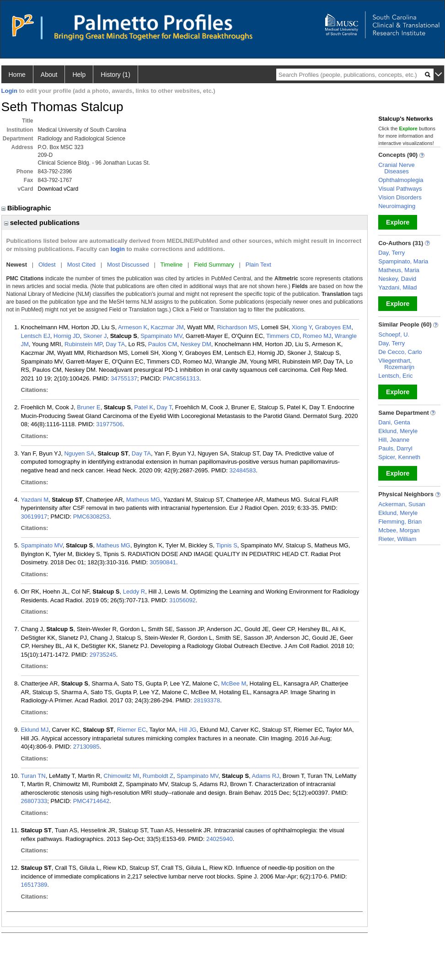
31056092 (182, 600)
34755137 (124, 378)
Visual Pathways (400, 189)
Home (17, 75)
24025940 (220, 839)
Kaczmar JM (167, 327)
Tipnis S (226, 545)
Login (9, 91)
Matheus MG (143, 500)
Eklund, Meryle (398, 431)
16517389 (34, 885)
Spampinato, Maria (403, 261)
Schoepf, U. (394, 335)
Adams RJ (266, 776)
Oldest (47, 265)
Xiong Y (302, 327)
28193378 (207, 700)
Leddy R (134, 592)
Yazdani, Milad (397, 287)
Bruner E (88, 407)
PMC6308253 (91, 517)
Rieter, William (397, 539)
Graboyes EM (333, 327)
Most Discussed (128, 265)
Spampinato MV (161, 336)
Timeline (172, 265)
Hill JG (188, 730)
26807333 (34, 801)
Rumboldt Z (158, 776)
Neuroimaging (397, 206)
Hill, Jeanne (394, 440)
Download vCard (58, 189)
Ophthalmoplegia (401, 180)
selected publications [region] (42, 222)
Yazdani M (35, 500)
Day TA (115, 344)
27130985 (86, 747)
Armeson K (133, 327)
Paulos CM (163, 344)
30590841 (163, 562)
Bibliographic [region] (27, 208)
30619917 (34, 517)
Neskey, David (397, 279)
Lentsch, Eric (395, 376)
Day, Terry (391, 253)
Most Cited (81, 265)
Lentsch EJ (36, 336)
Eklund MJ (35, 730)
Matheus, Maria (399, 270)
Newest (17, 265)
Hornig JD (67, 336)
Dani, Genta (394, 422)
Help (79, 75)
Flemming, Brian (400, 522)
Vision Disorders (400, 197)
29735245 (103, 655)
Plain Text (258, 265)
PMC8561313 (181, 378)
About (49, 75)
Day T (164, 407)
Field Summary (214, 265)
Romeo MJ (317, 336)
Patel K (144, 407)
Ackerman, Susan (402, 504)
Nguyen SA (79, 453)
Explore (398, 222)
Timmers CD (283, 336)
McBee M (233, 683)
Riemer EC (132, 730)
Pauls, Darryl (395, 448)
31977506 (109, 424)
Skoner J (95, 336)
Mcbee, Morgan (399, 530)
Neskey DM (196, 344)
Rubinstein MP (83, 344)
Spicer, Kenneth (399, 457)
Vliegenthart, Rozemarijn (396, 364)
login (118, 249)
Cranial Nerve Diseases (396, 168)
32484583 (243, 470)
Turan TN (33, 776)
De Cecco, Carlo (400, 352)
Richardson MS (238, 327)
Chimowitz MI (122, 776)
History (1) (115, 75)
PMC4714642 (91, 801)
